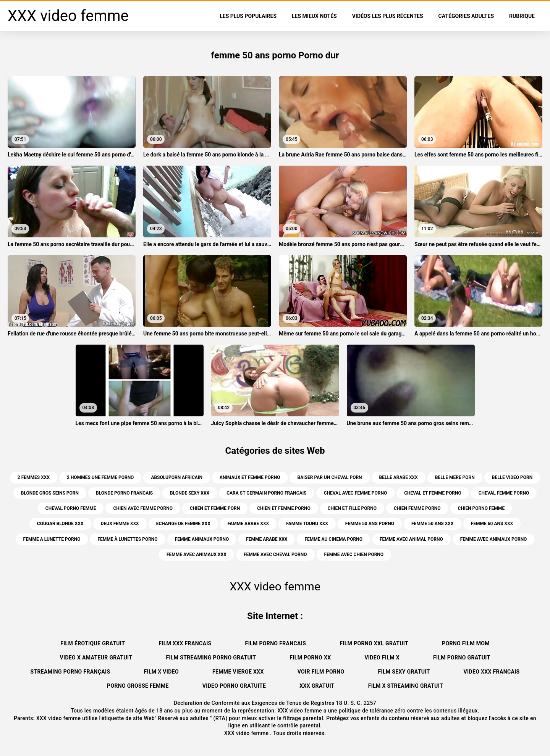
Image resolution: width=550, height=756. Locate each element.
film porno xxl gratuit (374, 643)
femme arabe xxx (267, 539)
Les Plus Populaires (248, 16)
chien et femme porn (215, 508)
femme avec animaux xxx (197, 555)
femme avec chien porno (354, 555)
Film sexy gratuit (404, 672)
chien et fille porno (352, 508)
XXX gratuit (317, 686)
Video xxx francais (492, 672)
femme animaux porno (202, 539)
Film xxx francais (185, 643)
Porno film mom (466, 643)
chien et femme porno (284, 508)
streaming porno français (70, 672)
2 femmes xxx (34, 477)
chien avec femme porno (143, 508)
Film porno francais (276, 643)
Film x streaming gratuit (406, 686)
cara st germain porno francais (266, 493)
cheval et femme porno (433, 493)
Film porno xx (310, 658)
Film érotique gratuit (93, 643)
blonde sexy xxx (190, 493)
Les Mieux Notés (314, 16)
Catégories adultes (466, 16)
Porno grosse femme (138, 686)
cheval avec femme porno (356, 493)
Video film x (382, 658)
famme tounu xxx (307, 524)
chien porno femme (481, 508)
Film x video (161, 672)
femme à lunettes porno (127, 539)
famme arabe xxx (248, 524)
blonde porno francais (124, 493)
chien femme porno (417, 508)
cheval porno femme (71, 508)
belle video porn (512, 477)
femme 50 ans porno (370, 524)
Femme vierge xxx (238, 672)
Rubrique (522, 16)
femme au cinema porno (333, 539)
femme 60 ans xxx (492, 524)
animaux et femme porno (250, 477)
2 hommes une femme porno (100, 477)
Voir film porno (321, 672)
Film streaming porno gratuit (211, 658)
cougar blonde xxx (60, 524)
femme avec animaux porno (494, 539)
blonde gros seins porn (50, 493)
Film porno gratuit (462, 658)
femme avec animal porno (411, 539)
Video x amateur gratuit (96, 658)
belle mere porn (455, 477)
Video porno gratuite (234, 686)
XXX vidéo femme (247, 733)
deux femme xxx (120, 524)
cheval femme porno (504, 493)
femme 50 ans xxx (433, 524)
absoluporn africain (176, 477)
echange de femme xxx (183, 524)
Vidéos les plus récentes (388, 16)
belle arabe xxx (399, 477)
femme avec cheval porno (275, 555)
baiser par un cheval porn (329, 477)
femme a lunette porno (52, 539)
